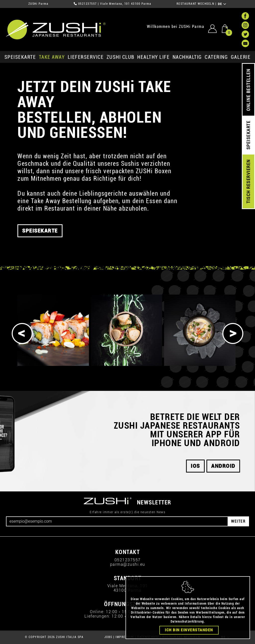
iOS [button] (195, 466)
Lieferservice (86, 57)
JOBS (108, 637)
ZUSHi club (121, 57)
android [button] (223, 466)
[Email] (117, 521)
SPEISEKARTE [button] (40, 234)
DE (222, 4)
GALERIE (241, 57)
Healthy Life (153, 57)
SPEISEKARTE (20, 57)
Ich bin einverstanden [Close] (189, 630)
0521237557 (88, 4)
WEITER (238, 521)
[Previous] (22, 333)
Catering (216, 57)
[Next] (233, 333)
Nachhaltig (187, 57)
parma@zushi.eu (128, 564)
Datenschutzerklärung (187, 622)
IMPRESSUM (125, 637)
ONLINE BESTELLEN (248, 90)
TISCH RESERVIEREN (248, 182)
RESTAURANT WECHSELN (195, 4)
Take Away (52, 57)
